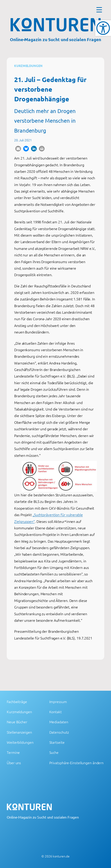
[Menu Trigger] (99, 10)
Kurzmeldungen (28, 66)
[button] (18, 149)
